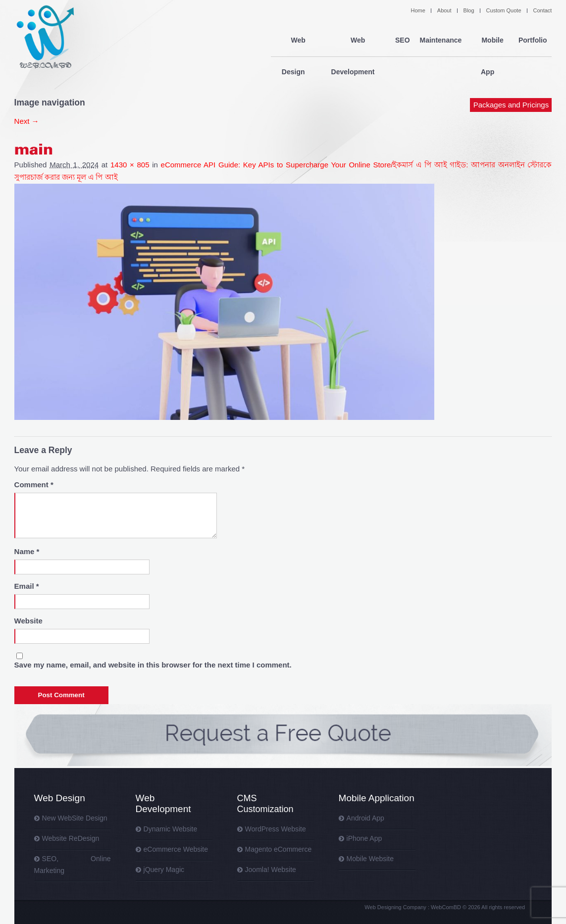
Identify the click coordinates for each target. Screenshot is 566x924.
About (444, 10)
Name (27, 551)
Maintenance (440, 41)
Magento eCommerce (279, 849)
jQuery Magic (164, 870)
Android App (365, 818)
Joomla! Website (271, 870)
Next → (27, 121)
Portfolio (533, 41)
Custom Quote (504, 10)
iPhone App (364, 838)
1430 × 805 (130, 165)
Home (418, 10)
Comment (34, 485)
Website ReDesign (71, 838)
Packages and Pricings (511, 73)
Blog (469, 10)
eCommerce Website (176, 849)
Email (27, 586)
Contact (543, 10)
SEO (403, 41)
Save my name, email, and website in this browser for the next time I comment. (153, 665)
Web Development (355, 41)
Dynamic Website (171, 829)
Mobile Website (370, 859)
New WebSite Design (75, 818)
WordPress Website (276, 829)
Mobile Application (377, 798)
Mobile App (490, 41)
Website (28, 621)
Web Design (296, 41)
